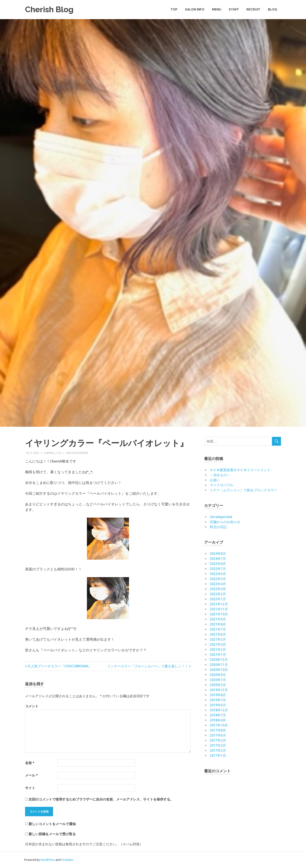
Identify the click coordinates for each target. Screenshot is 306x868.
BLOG (273, 9)
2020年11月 (219, 665)
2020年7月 (218, 680)
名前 (30, 763)
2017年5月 (218, 740)
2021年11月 (219, 609)
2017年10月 (219, 725)
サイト (30, 788)
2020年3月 (218, 685)
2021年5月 (218, 639)
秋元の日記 (218, 527)
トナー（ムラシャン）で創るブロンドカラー (243, 490)
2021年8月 (218, 624)
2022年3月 (218, 589)
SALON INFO (195, 9)
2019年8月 (218, 695)
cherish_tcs (53, 453)
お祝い (215, 480)
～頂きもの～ (220, 475)
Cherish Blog (49, 9)
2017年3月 (218, 745)
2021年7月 (218, 629)
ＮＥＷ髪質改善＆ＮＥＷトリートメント (240, 470)
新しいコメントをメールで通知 (52, 824)
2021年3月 (218, 644)
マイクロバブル (222, 485)
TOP (174, 9)
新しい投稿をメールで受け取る (52, 834)
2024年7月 (218, 559)
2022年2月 (218, 594)
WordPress (48, 860)
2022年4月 (218, 584)
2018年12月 (219, 710)
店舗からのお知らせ (225, 522)
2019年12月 (219, 690)
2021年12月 (219, 604)
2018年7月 (218, 715)
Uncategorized (77, 453)
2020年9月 (218, 675)
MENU (217, 9)
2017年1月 (218, 755)
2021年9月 (218, 619)
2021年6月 (218, 634)
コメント (32, 706)
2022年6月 (218, 574)
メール (31, 775)
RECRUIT (253, 9)
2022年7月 (218, 569)
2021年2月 (218, 649)
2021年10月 (219, 614)
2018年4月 (218, 720)
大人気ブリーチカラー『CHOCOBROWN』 (59, 666)
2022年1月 (218, 599)
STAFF (234, 9)
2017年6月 (218, 735)
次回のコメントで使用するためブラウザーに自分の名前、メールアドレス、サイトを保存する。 (101, 799)
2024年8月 (218, 554)
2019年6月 (218, 705)
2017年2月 (218, 750)
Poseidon (67, 860)
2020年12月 (219, 660)
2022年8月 (218, 564)
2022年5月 (218, 579)
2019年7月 (218, 700)
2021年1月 (218, 655)
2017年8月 (218, 730)
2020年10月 (219, 670)
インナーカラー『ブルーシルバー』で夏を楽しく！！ (148, 666)
